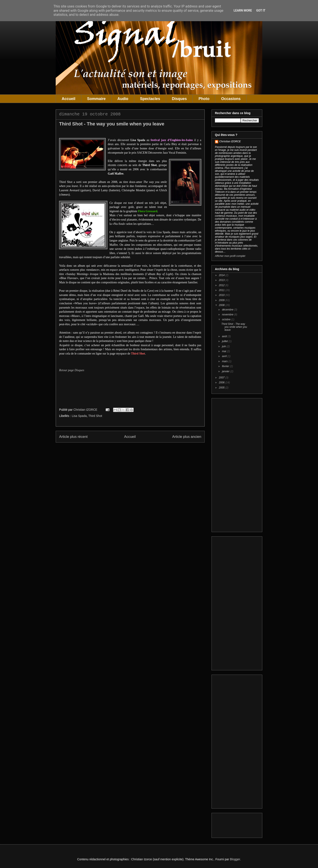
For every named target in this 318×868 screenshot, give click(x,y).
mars (225, 361)
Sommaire (96, 99)
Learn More (243, 10)
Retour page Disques (72, 370)
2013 (222, 280)
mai (224, 351)
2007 (222, 378)
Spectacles (150, 99)
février (226, 366)
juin (224, 346)
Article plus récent (73, 437)
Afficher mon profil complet (230, 256)
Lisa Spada (79, 416)
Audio (123, 99)
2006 (222, 383)
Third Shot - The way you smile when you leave (234, 327)
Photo (204, 99)
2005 (222, 388)
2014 (222, 275)
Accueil (69, 99)
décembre (228, 310)
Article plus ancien (187, 437)
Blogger (235, 859)
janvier (226, 371)
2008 (222, 305)
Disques (179, 99)
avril (225, 356)
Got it (261, 10)
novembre (228, 315)
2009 (222, 300)
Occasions (231, 99)
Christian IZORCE (230, 141)
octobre (227, 319)
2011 (222, 290)
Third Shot (95, 416)
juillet (225, 341)
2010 (222, 295)
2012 (222, 285)
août (225, 336)
